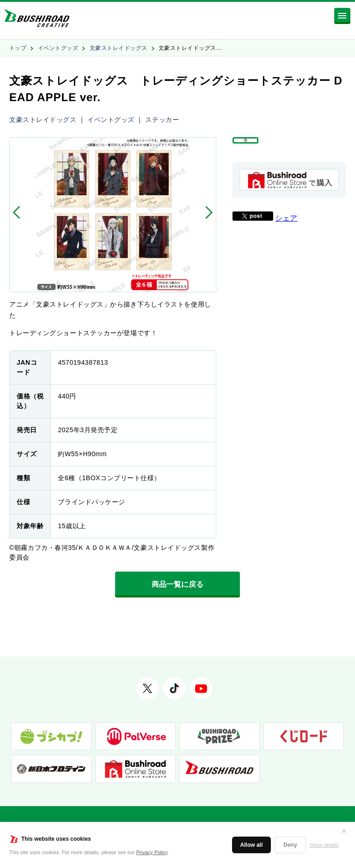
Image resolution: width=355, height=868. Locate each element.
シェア (286, 232)
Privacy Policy (152, 852)
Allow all (252, 845)
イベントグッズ (58, 48)
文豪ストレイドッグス (119, 48)
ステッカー (162, 120)
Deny (290, 845)
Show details (324, 845)
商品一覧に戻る (177, 584)
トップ (18, 48)
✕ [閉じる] (344, 831)
